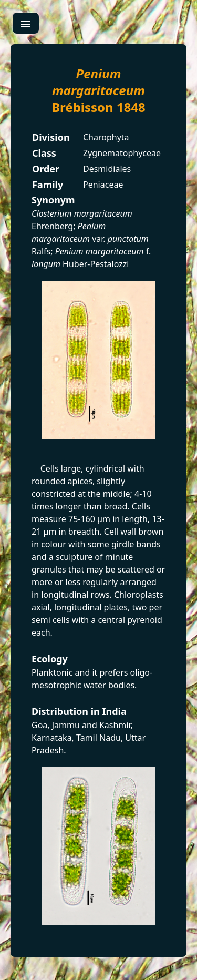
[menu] (26, 23)
